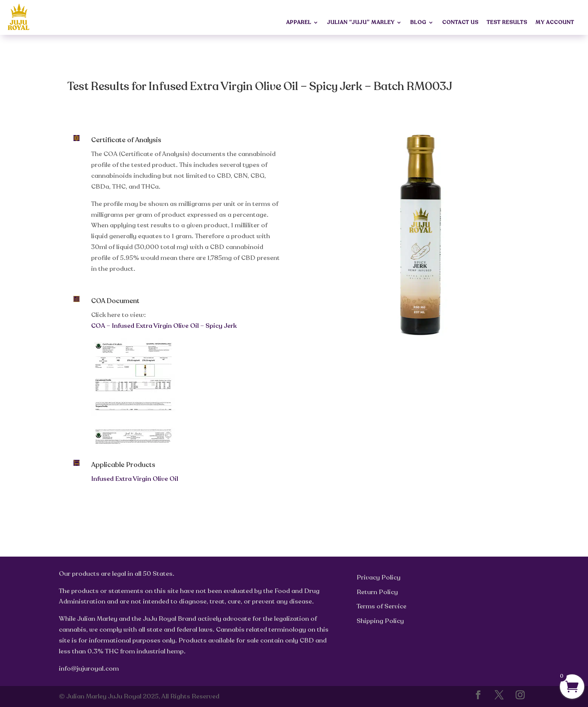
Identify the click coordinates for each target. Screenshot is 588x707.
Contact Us (460, 23)
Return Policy (377, 592)
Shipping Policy (380, 621)
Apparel (299, 23)
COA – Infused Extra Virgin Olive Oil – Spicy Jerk (164, 326)
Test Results (507, 23)
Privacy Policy (379, 577)
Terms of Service (382, 606)
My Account (555, 23)
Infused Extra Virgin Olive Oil (135, 479)
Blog (418, 23)
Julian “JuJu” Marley (361, 23)
